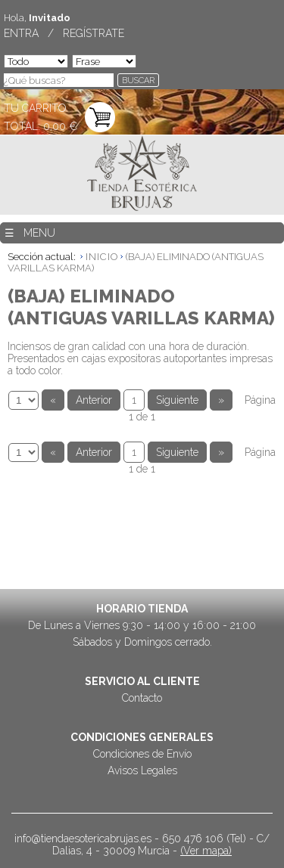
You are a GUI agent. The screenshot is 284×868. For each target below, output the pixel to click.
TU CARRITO (35, 108)
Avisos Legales (142, 770)
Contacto (142, 698)
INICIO (102, 257)
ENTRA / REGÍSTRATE (64, 33)
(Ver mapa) (206, 851)
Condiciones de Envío (142, 754)
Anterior (94, 400)
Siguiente (177, 400)
